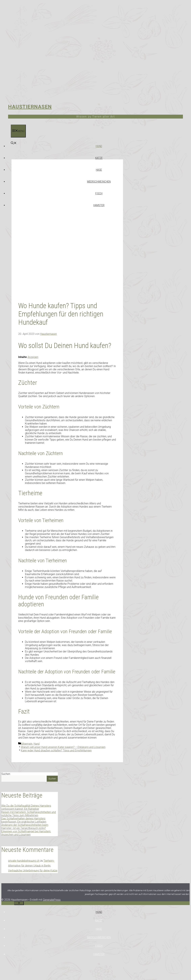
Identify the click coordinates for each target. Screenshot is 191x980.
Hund (99, 146)
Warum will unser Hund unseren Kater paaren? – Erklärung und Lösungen (63, 747)
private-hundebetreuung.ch (24, 861)
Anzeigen (33, 357)
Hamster (99, 205)
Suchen (6, 774)
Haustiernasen (30, 107)
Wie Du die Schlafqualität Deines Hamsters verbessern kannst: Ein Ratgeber (26, 807)
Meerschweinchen (99, 182)
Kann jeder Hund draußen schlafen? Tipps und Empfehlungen (56, 750)
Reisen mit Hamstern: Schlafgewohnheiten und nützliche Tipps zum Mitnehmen (29, 814)
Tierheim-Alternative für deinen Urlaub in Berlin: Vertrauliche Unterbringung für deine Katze (33, 866)
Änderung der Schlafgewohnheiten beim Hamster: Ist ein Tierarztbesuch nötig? (25, 827)
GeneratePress (52, 900)
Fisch (99, 193)
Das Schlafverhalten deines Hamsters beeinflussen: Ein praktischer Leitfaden (24, 820)
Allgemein (27, 744)
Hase (99, 170)
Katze (99, 158)
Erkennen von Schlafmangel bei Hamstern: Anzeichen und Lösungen (26, 833)
